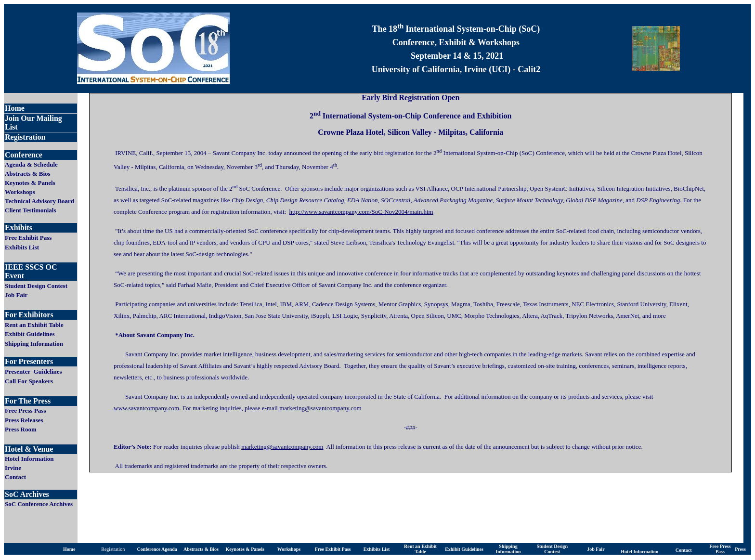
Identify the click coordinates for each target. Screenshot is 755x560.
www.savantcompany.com (146, 408)
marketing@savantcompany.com (282, 447)
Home (69, 549)
